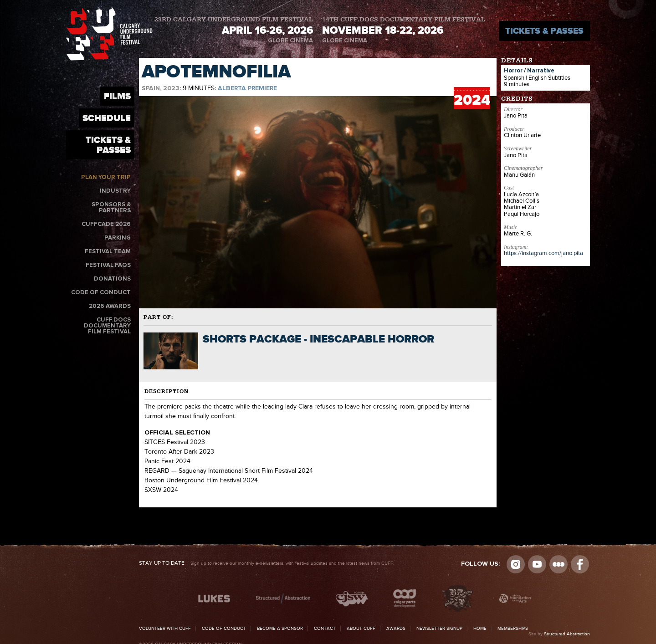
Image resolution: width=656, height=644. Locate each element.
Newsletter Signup (439, 629)
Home (480, 629)
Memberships (513, 629)
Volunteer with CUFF (165, 629)
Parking (118, 238)
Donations (112, 279)
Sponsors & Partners (111, 208)
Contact (325, 629)
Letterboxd (559, 564)
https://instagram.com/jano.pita (543, 253)
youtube (537, 564)
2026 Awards (110, 306)
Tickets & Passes (544, 31)
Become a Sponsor (280, 629)
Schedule (107, 118)
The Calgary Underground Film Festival (109, 33)
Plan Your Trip (106, 177)
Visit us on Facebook (580, 564)
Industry (115, 191)
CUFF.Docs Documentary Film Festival (107, 326)
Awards (396, 629)
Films (117, 96)
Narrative (541, 71)
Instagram (516, 564)
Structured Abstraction (567, 634)
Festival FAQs (108, 265)
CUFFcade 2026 (106, 224)
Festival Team (108, 252)
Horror (513, 71)
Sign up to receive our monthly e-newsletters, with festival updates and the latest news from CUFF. (266, 563)
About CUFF (361, 629)
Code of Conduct (101, 293)
